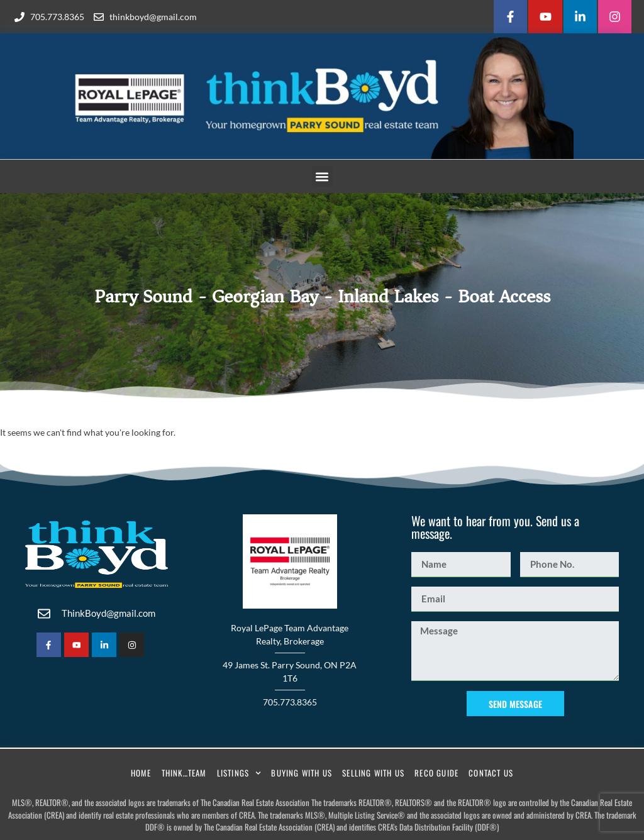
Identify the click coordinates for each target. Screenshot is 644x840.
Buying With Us (302, 773)
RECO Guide (436, 773)
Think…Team (184, 773)
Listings (239, 773)
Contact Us (491, 773)
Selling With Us (373, 773)
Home (141, 773)
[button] (322, 176)
